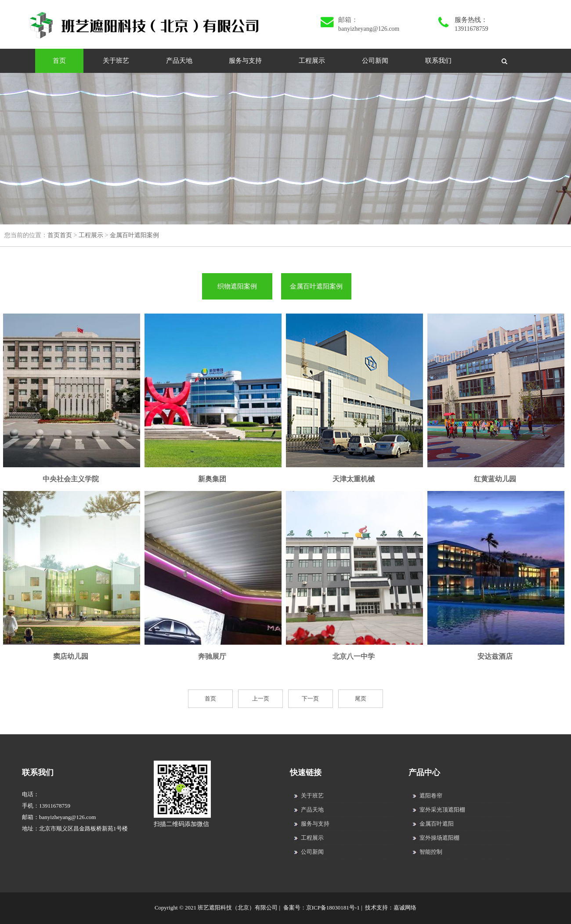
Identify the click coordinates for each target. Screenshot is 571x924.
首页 (59, 61)
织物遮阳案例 (237, 286)
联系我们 (438, 61)
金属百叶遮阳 (433, 824)
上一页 (261, 698)
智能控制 (428, 852)
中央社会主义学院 (71, 479)
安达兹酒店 (495, 656)
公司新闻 (375, 61)
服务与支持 (245, 61)
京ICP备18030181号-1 (333, 908)
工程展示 (312, 61)
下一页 (310, 698)
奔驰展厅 (212, 656)
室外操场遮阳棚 (436, 838)
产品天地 (179, 61)
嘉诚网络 (405, 908)
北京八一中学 (354, 656)
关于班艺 (116, 61)
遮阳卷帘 (428, 796)
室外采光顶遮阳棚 (439, 810)
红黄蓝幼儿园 (495, 479)
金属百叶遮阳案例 (134, 235)
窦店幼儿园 (71, 656)
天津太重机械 (354, 479)
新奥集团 (212, 479)
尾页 (361, 698)
